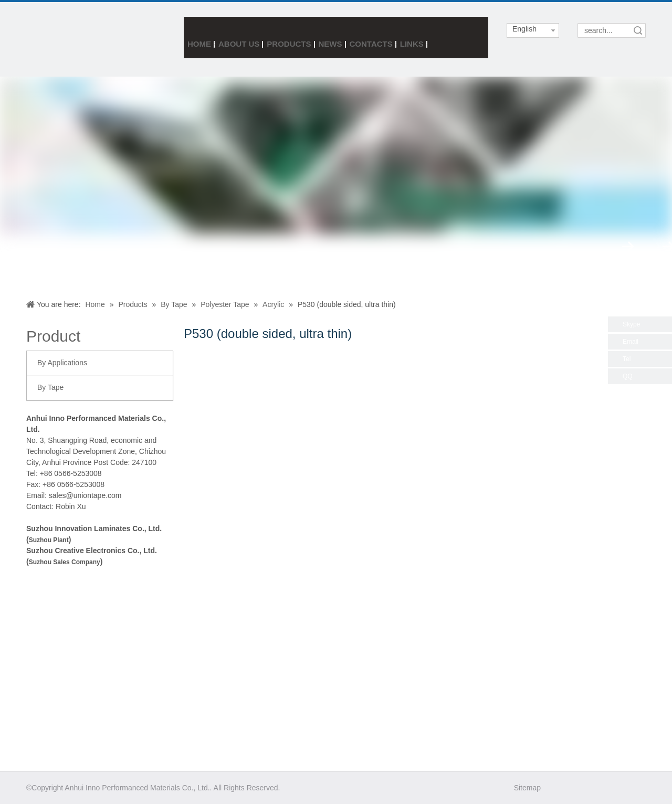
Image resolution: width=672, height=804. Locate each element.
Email (631, 342)
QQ (628, 376)
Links (412, 44)
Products (289, 44)
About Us (239, 44)
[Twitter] (578, 787)
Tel (627, 359)
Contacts (371, 44)
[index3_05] (57, 39)
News (330, 44)
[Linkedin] (596, 787)
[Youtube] (615, 787)
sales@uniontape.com (85, 495)
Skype (631, 324)
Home (199, 44)
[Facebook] (559, 787)
